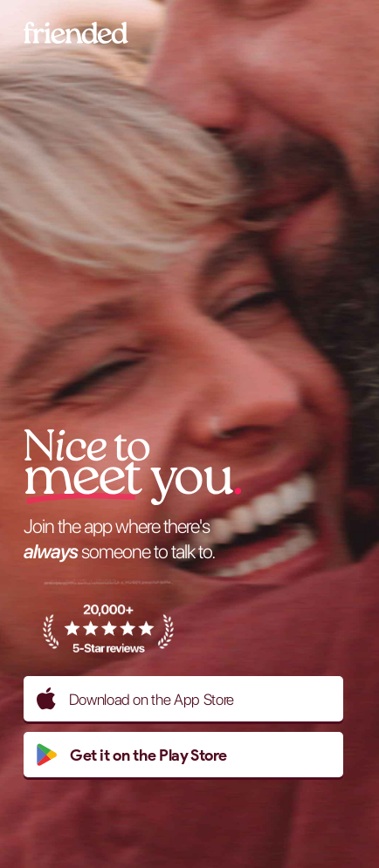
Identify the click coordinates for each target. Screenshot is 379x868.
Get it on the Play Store (131, 755)
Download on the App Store (135, 699)
